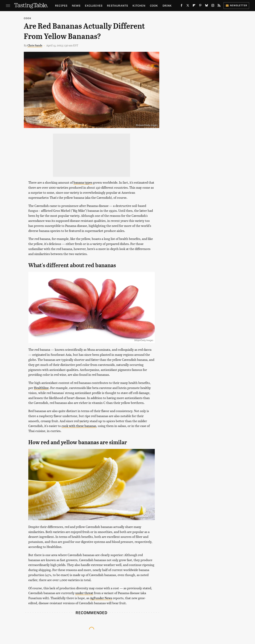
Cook (154, 5)
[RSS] (219, 6)
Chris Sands (35, 45)
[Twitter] (188, 6)
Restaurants (118, 5)
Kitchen (139, 5)
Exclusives (94, 5)
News (76, 5)
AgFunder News (101, 598)
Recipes (61, 5)
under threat (84, 593)
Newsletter (236, 5)
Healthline (41, 388)
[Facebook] (182, 6)
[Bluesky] (207, 6)
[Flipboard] (194, 6)
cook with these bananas (79, 426)
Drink (167, 5)
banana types (83, 182)
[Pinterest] (200, 6)
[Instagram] (213, 6)
